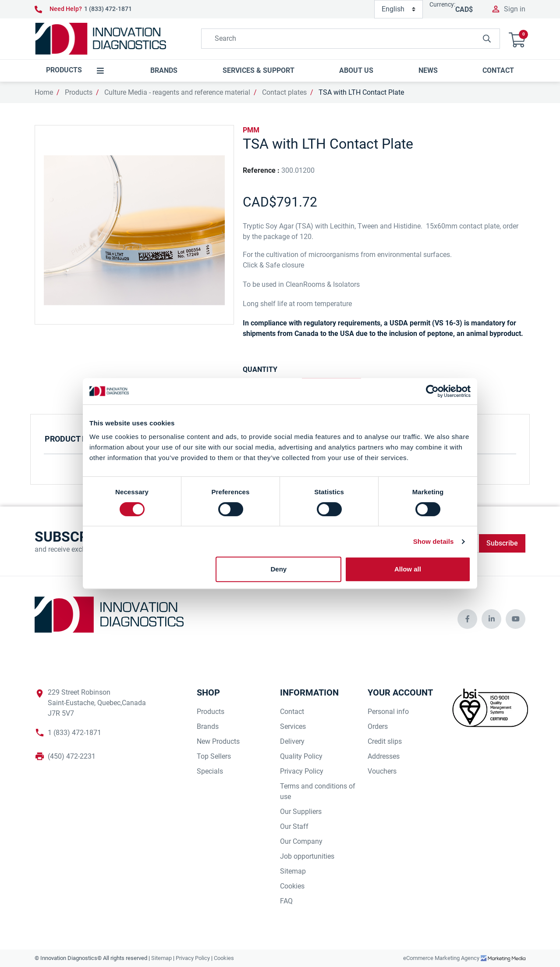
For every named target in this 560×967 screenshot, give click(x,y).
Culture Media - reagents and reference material (177, 92)
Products (79, 92)
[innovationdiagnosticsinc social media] (467, 619)
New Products (218, 741)
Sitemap (293, 871)
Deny (279, 569)
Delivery (292, 741)
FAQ (286, 901)
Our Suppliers (301, 812)
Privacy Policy (302, 771)
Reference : (261, 170)
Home (44, 92)
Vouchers (382, 771)
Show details (434, 541)
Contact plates (284, 92)
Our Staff (294, 826)
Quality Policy (301, 756)
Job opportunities (307, 856)
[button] (517, 39)
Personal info (388, 712)
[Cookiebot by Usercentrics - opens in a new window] (432, 391)
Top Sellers (214, 756)
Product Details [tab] (79, 439)
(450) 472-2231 (72, 756)
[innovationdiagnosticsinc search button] (487, 39)
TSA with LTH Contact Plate (361, 92)
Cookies (292, 886)
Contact (292, 712)
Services (293, 726)
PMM (251, 130)
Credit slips (385, 741)
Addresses (384, 756)
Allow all (408, 569)
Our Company (301, 841)
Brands (208, 726)
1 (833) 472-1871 (108, 9)
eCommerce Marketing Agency (442, 958)
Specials (210, 771)
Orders (378, 726)
